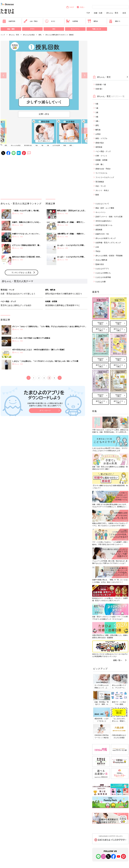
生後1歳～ (99, 89)
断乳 (71, 145)
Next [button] (84, 75)
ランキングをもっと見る (21, 272)
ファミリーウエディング (105, 177)
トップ (3, 35)
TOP (88, 13)
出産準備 (72, 21)
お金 (97, 247)
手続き (98, 251)
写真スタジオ (97, 29)
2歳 (48, 145)
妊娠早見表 (9, 21)
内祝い (81, 7)
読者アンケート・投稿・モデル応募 (109, 217)
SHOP (70, 7)
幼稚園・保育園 (101, 160)
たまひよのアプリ (102, 269)
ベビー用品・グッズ (103, 151)
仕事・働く (100, 164)
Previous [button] (4, 75)
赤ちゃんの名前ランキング (106, 238)
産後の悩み (100, 143)
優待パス (115, 21)
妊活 (124, 13)
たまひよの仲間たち (103, 273)
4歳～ (98, 121)
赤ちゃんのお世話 (29, 35)
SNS (54, 29)
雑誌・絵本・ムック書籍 (105, 208)
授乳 (40, 35)
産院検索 (99, 230)
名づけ (50, 21)
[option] (44, 75)
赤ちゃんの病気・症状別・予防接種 (109, 256)
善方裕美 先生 (28, 145)
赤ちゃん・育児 (112, 13)
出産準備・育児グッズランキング (108, 243)
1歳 (42, 145)
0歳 (37, 145)
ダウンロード (45, 410)
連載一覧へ (118, 660)
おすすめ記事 (56, 145)
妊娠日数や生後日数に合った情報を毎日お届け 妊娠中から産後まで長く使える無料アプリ (45, 404)
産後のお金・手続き (103, 169)
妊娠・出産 (98, 13)
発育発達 (99, 147)
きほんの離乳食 (101, 260)
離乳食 (93, 21)
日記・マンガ (101, 186)
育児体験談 (100, 182)
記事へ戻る (44, 114)
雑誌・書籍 (11, 29)
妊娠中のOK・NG (102, 234)
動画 (65, 145)
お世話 (98, 134)
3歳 (97, 117)
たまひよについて (102, 204)
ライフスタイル (101, 173)
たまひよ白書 (101, 282)
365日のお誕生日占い (104, 221)
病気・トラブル (101, 138)
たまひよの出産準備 (103, 277)
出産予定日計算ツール (104, 225)
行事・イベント (101, 156)
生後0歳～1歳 (101, 84)
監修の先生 (100, 264)
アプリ (32, 29)
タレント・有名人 (102, 190)
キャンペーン (75, 29)
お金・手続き (31, 21)
